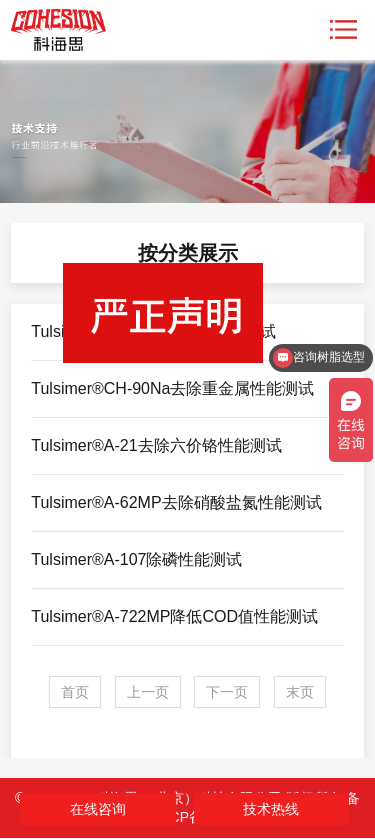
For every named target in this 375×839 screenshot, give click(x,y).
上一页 (148, 692)
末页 (300, 692)
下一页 (227, 692)
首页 (75, 692)
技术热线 (271, 809)
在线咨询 (98, 809)
